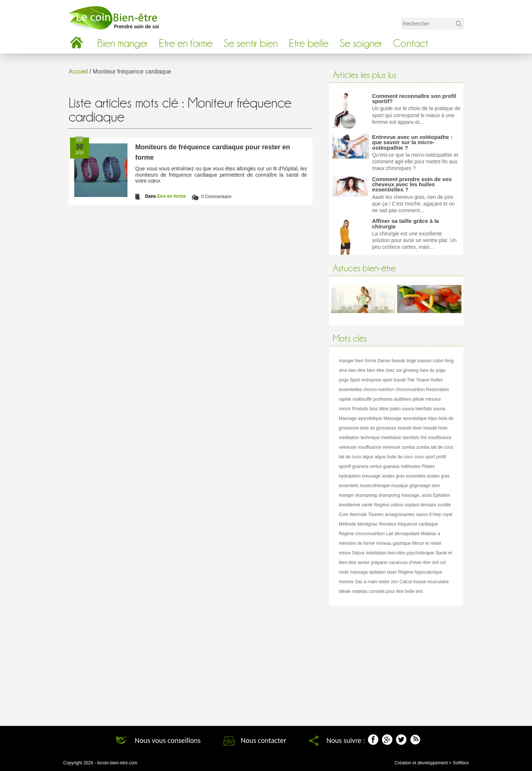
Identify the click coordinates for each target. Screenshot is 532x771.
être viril (431, 563)
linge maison (419, 361)
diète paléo (390, 409)
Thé (411, 380)
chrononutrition (410, 390)
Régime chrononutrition (362, 534)
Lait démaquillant (403, 534)
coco (419, 457)
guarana (360, 466)
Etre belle (309, 43)
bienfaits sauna (430, 409)
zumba (408, 447)
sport (430, 457)
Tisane (423, 380)
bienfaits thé (415, 438)
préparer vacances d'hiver (396, 563)
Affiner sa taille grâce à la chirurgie (405, 223)
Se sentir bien (251, 43)
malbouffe (362, 399)
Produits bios (365, 409)
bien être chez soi (384, 370)
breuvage (371, 476)
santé (367, 505)
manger (346, 361)
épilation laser (383, 572)
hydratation (350, 476)
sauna (408, 409)
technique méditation (381, 438)
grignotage (420, 486)
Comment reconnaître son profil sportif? (414, 99)
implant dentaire (420, 505)
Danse (384, 361)
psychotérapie (420, 553)
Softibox (461, 763)
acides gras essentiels (404, 476)
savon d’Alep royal (434, 514)
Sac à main (366, 582)
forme (371, 361)
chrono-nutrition (378, 390)
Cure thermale (353, 514)
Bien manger (122, 43)
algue (368, 457)
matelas (360, 591)
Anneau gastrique (393, 543)
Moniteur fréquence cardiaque (408, 524)
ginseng (411, 370)
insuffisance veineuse (379, 447)
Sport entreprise (366, 380)
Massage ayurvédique (360, 418)
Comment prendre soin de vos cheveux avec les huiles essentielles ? (412, 184)
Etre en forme (186, 43)
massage (359, 572)
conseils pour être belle (391, 591)
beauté (398, 361)
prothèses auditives (392, 399)
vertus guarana (385, 466)
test (419, 591)
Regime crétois (389, 505)
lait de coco (442, 447)
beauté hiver (410, 428)
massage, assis (417, 495)
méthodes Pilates (418, 466)
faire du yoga (432, 370)
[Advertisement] (396, 663)
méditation (349, 438)
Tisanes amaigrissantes (392, 514)
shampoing (366, 495)
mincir (345, 409)
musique (400, 486)
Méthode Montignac (358, 524)
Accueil (78, 72)
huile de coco (400, 457)
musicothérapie (375, 486)
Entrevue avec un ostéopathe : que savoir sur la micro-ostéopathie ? (412, 142)
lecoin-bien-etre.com (117, 763)
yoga (344, 380)
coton (438, 361)
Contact (411, 43)
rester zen (388, 582)
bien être (357, 370)
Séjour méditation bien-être (379, 553)
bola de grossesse (378, 428)
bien (359, 361)
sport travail (394, 380)
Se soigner (361, 43)
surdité (444, 505)
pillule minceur (427, 399)
